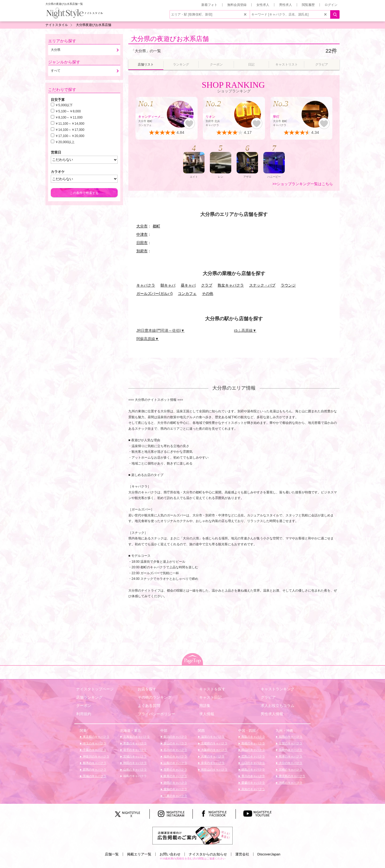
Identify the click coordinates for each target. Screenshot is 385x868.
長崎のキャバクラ (290, 750)
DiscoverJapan (269, 854)
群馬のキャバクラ (94, 770)
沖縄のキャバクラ (290, 783)
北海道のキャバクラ (136, 737)
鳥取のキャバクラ (253, 737)
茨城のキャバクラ (94, 776)
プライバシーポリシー (156, 714)
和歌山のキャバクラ (214, 770)
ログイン (331, 5)
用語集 (205, 706)
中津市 (142, 234)
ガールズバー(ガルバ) (154, 294)
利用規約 (84, 714)
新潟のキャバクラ (175, 737)
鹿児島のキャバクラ (292, 776)
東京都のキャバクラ (96, 737)
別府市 (142, 251)
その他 (207, 294)
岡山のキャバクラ (253, 750)
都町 (156, 226)
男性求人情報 (272, 714)
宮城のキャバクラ (135, 756)
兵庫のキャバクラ (212, 756)
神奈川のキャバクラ (96, 756)
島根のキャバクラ (253, 743)
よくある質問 (149, 706)
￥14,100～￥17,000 (70, 130)
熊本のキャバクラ (290, 756)
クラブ (207, 285)
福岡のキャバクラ (290, 737)
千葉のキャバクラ (94, 750)
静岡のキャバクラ (175, 783)
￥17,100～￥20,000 (70, 136)
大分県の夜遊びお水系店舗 (170, 39)
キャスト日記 (210, 697)
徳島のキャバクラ (253, 770)
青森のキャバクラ (135, 743)
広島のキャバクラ (253, 756)
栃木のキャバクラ (94, 763)
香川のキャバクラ (253, 776)
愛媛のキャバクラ (253, 783)
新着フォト (209, 5)
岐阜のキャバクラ (175, 776)
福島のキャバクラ (135, 776)
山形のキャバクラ (135, 770)
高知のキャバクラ (253, 789)
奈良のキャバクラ (212, 763)
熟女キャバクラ (231, 285)
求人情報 (207, 714)
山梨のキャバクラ (175, 763)
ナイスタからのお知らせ (208, 854)
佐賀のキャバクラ (290, 743)
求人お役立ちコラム (278, 706)
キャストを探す (212, 689)
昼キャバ (188, 285)
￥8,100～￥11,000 (69, 117)
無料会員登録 (237, 5)
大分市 (142, 226)
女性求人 (263, 5)
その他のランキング (155, 697)
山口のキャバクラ (253, 763)
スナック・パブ (262, 285)
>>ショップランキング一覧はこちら (303, 184)
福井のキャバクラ (175, 756)
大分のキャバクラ (290, 763)
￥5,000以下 (64, 105)
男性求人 (286, 5)
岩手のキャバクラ (135, 750)
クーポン (84, 706)
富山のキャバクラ (175, 743)
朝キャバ (168, 285)
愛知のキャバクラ (175, 789)
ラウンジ (288, 285)
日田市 (142, 243)
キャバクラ (146, 285)
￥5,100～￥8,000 (68, 111)
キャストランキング (278, 689)
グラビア (268, 697)
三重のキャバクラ (175, 796)
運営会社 (242, 854)
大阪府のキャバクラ (214, 750)
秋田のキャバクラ (135, 763)
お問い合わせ (170, 854)
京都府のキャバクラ (214, 743)
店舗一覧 (112, 854)
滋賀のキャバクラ (212, 737)
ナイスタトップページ (95, 689)
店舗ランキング (89, 697)
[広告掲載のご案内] (192, 835)
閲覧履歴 (308, 5)
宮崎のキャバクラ (290, 770)
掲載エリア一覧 (139, 854)
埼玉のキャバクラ (94, 743)
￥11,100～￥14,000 (70, 124)
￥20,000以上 (65, 142)
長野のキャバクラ (175, 770)
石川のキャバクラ (175, 750)
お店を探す (147, 689)
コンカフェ (187, 294)
